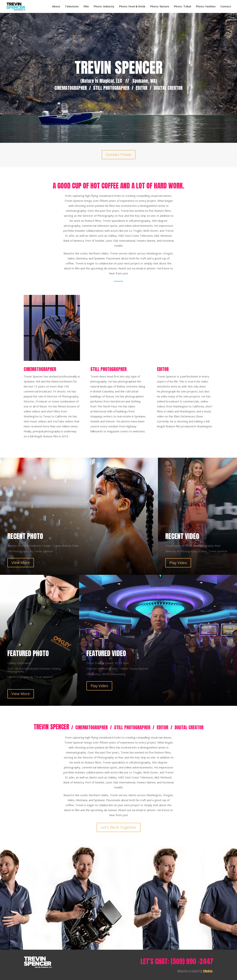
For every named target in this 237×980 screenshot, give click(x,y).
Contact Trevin (119, 155)
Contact (226, 7)
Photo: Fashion (206, 7)
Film (86, 7)
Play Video (178, 563)
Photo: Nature (160, 7)
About (56, 7)
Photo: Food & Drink (132, 7)
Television (72, 7)
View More (21, 563)
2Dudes (208, 971)
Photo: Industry (104, 7)
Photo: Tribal (182, 7)
